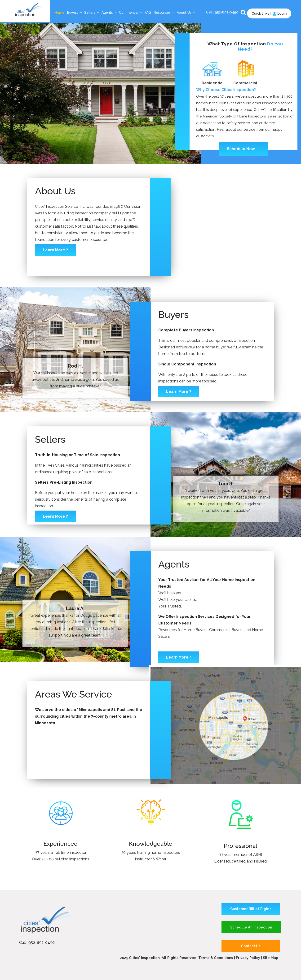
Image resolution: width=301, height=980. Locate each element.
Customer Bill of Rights (251, 909)
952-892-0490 (227, 12)
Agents (109, 13)
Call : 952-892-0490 (37, 943)
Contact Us (251, 946)
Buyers (75, 13)
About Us (186, 13)
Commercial (131, 13)
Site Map (271, 958)
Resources (164, 13)
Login (279, 13)
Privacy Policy (248, 958)
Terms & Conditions (216, 958)
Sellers (92, 13)
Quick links (260, 13)
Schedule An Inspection (251, 927)
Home (60, 13)
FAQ (148, 13)
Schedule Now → (244, 149)
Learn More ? (55, 250)
